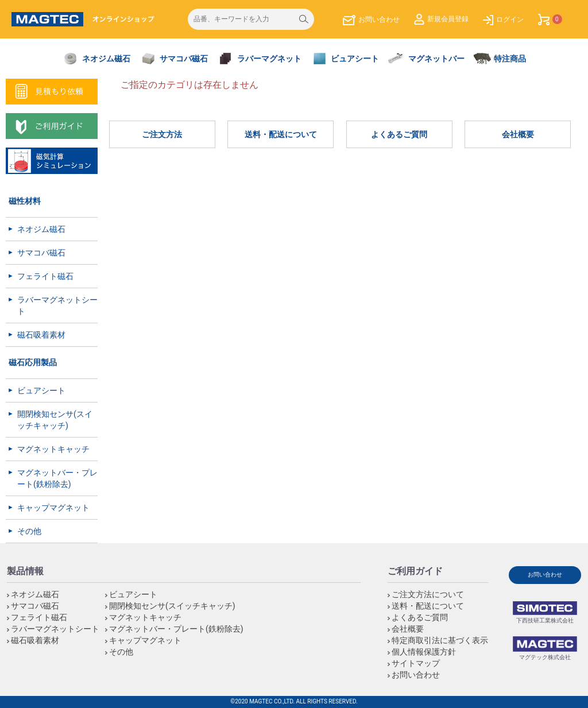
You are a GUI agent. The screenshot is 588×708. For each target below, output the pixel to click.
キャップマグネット (53, 508)
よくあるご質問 (399, 134)
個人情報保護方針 (424, 652)
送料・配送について (281, 134)
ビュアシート (41, 390)
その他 (29, 531)
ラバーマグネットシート (57, 305)
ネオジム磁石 (41, 229)
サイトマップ (416, 663)
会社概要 (518, 134)
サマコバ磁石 (41, 253)
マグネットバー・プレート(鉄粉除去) (57, 478)
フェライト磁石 (45, 276)
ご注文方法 (162, 134)
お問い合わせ (416, 675)
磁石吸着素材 (41, 335)
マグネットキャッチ (53, 449)
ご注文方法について (428, 594)
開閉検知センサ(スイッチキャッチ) (55, 420)
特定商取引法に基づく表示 (440, 640)
